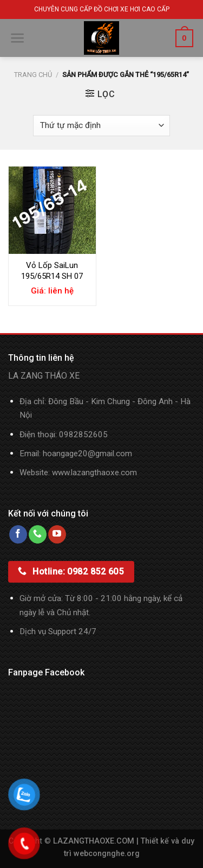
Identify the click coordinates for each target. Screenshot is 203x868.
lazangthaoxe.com (104, 473)
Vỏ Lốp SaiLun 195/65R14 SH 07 (52, 271)
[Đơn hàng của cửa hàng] (101, 126)
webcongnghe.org (107, 854)
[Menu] (18, 38)
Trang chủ (33, 75)
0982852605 (83, 435)
